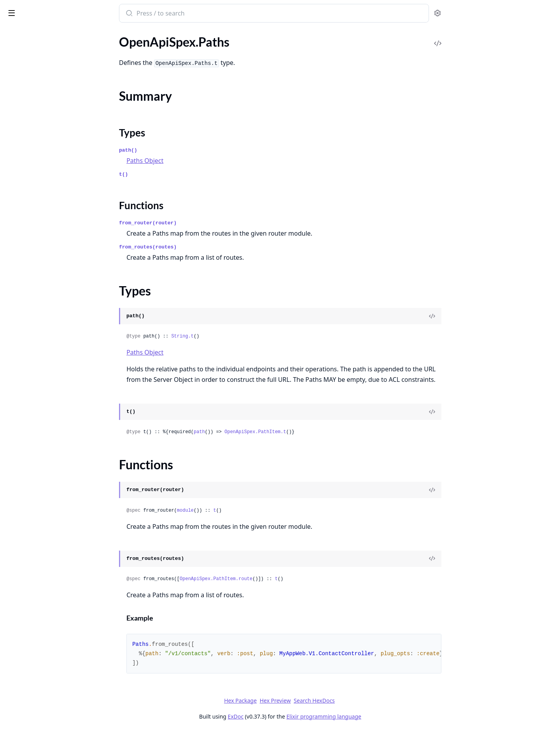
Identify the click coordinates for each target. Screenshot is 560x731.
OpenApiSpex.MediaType (40, 255)
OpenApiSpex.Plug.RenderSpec (47, 480)
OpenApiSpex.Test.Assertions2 (47, 658)
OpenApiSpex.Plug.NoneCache (47, 448)
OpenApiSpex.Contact (36, 97)
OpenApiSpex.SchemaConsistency (52, 574)
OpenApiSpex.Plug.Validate (42, 511)
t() (182, 174)
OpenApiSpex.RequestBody (43, 532)
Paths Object (203, 161)
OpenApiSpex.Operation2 (40, 318)
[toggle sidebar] (107, 12)
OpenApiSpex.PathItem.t (313, 432)
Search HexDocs (372, 701)
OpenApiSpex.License (35, 234)
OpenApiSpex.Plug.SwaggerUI (46, 490)
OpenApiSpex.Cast (31, 45)
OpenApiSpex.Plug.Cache (40, 406)
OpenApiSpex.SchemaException (48, 706)
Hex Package (299, 700)
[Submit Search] (187, 14)
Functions (27, 382)
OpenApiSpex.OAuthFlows (42, 276)
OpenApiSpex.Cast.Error (38, 66)
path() (186, 150)
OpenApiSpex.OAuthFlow (41, 265)
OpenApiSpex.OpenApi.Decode (48, 297)
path (258, 432)
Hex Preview (333, 700)
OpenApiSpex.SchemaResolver (47, 585)
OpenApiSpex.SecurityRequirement (53, 595)
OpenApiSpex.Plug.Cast (38, 417)
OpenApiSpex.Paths (32, 349)
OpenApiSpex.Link (30, 244)
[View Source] (490, 316)
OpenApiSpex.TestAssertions (44, 669)
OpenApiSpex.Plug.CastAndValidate (54, 427)
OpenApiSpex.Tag (29, 637)
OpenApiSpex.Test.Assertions (45, 648)
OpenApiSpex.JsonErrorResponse (51, 223)
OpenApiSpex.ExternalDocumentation (55, 192)
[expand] (109, 46)
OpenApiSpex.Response (38, 543)
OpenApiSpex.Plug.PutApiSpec (47, 469)
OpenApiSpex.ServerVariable (44, 627)
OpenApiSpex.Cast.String (39, 76)
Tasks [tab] (85, 33)
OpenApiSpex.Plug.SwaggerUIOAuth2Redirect (55, 501)
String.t (241, 336)
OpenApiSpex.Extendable (40, 181)
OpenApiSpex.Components (42, 87)
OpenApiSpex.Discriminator (43, 139)
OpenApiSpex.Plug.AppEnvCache (50, 396)
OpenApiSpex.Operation (39, 307)
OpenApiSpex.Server (33, 616)
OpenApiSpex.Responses (39, 553)
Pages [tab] (14, 33)
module (243, 511)
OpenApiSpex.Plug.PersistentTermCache (55, 459)
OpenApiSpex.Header (35, 202)
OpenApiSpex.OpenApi (37, 286)
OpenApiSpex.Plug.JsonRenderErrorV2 (55, 438)
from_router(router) (206, 223)
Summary (26, 363)
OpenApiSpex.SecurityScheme (46, 606)
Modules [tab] (47, 33)
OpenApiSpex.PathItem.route (274, 579)
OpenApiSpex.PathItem (37, 339)
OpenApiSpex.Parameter (39, 328)
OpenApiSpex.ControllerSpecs (46, 118)
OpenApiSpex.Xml (30, 679)
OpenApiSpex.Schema (35, 564)
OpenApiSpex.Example (36, 160)
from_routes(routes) (206, 247)
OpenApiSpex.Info (30, 213)
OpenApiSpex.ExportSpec (40, 171)
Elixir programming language (382, 716)
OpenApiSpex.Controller (39, 108)
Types (21, 372)
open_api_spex (30, 9)
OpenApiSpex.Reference (38, 522)
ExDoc (294, 716)
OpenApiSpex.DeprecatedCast (47, 129)
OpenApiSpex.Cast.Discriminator (50, 55)
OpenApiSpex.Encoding (37, 150)
